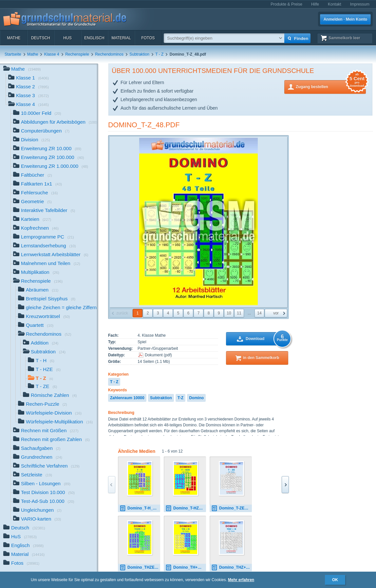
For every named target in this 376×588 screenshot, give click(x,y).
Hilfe (315, 4)
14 (259, 313)
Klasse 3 (28, 96)
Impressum (360, 4)
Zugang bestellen (331, 86)
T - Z (159, 54)
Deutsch (41, 38)
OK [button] (335, 580)
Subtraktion (139, 54)
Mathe (14, 38)
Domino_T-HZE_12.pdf (186, 508)
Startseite (13, 54)
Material (121, 38)
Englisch (94, 38)
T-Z (180, 398)
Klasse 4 (52, 54)
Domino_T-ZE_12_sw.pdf (232, 508)
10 (229, 313)
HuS (67, 38)
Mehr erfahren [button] (241, 580)
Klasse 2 (28, 87)
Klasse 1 (28, 78)
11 (239, 313)
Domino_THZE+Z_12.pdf (140, 568)
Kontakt (335, 4)
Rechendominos (109, 54)
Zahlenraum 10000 (127, 398)
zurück (122, 313)
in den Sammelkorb (261, 358)
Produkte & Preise (286, 4)
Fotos (148, 38)
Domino (196, 398)
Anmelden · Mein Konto (345, 19)
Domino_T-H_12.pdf (140, 508)
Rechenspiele (77, 54)
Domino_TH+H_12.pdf (186, 568)
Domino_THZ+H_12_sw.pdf (232, 568)
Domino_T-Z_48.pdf (144, 125)
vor (276, 313)
